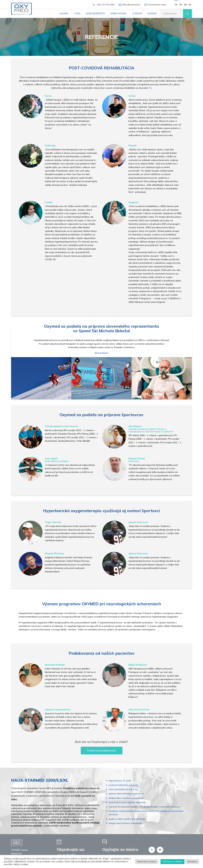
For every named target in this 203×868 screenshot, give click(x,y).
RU (181, 5)
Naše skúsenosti (95, 13)
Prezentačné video (157, 5)
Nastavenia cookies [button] (147, 862)
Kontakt (152, 13)
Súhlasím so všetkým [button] (172, 862)
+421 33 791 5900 (106, 5)
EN (185, 5)
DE (190, 5)
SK (176, 5)
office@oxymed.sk (131, 5)
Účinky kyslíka (118, 13)
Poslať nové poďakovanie (102, 751)
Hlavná (64, 13)
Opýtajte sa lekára (120, 849)
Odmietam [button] (192, 862)
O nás (77, 13)
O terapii (137, 13)
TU (150, 88)
